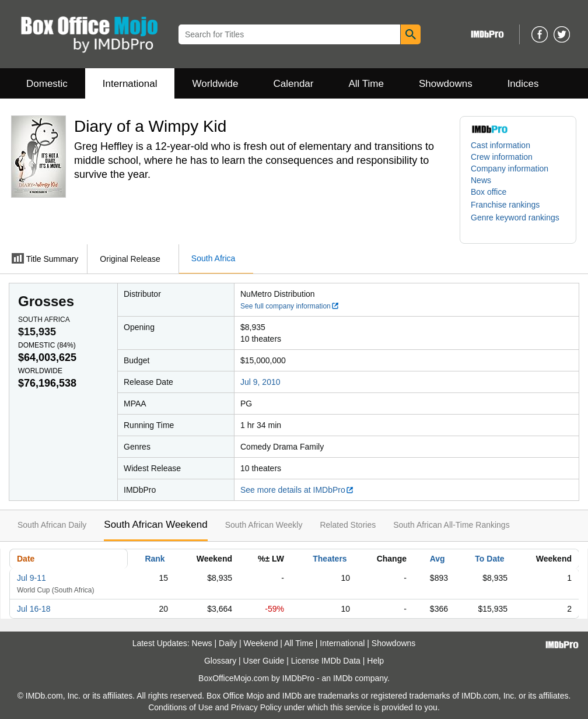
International (130, 84)
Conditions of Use (181, 707)
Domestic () (47, 345)
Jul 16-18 (34, 609)
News (481, 180)
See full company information (290, 306)
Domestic (47, 84)
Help (375, 661)
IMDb (343, 678)
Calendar (294, 84)
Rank (155, 559)
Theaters (330, 559)
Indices (523, 84)
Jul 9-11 (32, 578)
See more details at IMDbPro (297, 490)
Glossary (220, 661)
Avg (437, 559)
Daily (228, 643)
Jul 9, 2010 (260, 382)
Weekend (261, 643)
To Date (489, 559)
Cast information (501, 145)
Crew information (502, 157)
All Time (366, 84)
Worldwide (215, 84)
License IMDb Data (326, 661)
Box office (489, 192)
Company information (510, 169)
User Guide (264, 661)
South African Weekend (155, 525)
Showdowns (446, 84)
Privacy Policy (256, 707)
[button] (511, 205)
